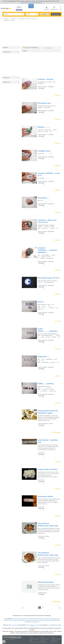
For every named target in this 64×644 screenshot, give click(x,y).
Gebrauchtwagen (49, 620)
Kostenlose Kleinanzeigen (10, 620)
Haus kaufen (41, 620)
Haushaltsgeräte (35, 622)
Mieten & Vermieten (45, 619)
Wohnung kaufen (22, 620)
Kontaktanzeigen (55, 619)
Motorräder (57, 620)
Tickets (21, 619)
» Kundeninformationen (34, 642)
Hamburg (28, 625)
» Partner (53, 637)
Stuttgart (56, 625)
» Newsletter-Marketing (56, 639)
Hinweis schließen (38, 3)
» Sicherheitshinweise (45, 639)
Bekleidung (27, 622)
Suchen (56, 15)
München (33, 625)
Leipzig (50, 625)
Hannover (14, 625)
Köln (32, 627)
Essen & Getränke (28, 619)
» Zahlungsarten (43, 642)
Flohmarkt (34, 620)
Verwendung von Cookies (26, 3)
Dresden (38, 625)
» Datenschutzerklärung (34, 639)
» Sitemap (31, 637)
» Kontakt (42, 637)
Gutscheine (15, 619)
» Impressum (43, 641)
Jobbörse (29, 620)
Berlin (10, 625)
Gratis (31, 6)
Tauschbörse (37, 619)
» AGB (31, 641)
